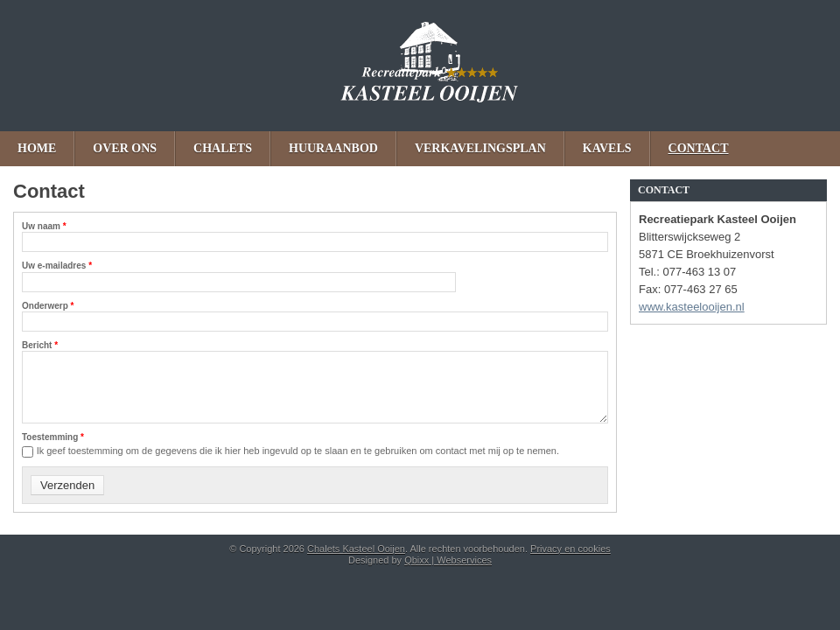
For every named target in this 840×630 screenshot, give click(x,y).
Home (37, 148)
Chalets (223, 148)
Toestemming (53, 437)
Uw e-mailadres (57, 266)
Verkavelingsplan (480, 148)
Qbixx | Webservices (448, 560)
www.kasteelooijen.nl (692, 307)
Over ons (125, 148)
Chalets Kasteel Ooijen (420, 66)
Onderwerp (48, 306)
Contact (699, 148)
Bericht (40, 345)
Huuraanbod (333, 148)
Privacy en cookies (570, 549)
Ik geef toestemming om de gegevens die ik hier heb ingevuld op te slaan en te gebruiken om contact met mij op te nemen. (298, 451)
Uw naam (44, 226)
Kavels (607, 148)
